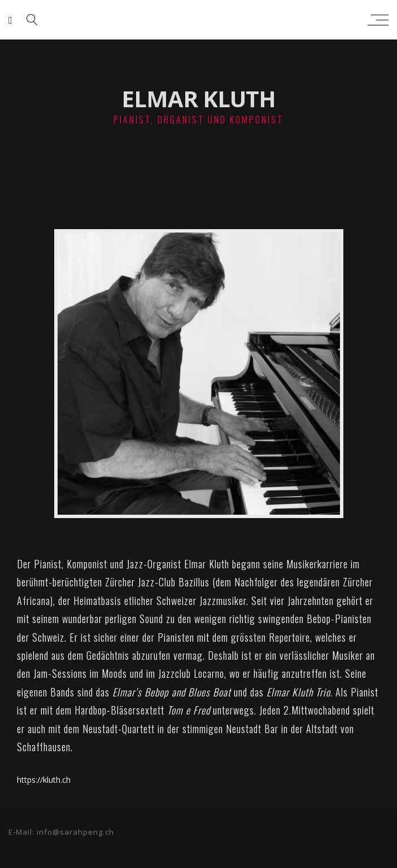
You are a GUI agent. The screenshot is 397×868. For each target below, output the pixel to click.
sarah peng (196, 20)
